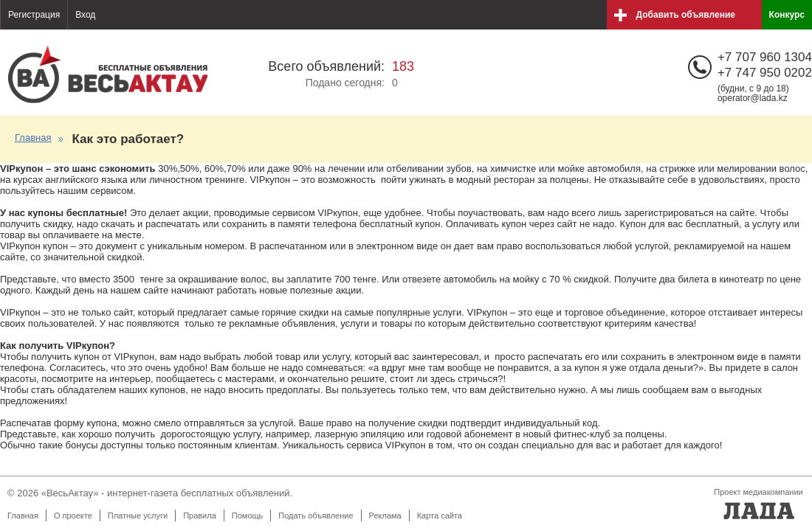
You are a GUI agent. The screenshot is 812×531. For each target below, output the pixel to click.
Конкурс (787, 15)
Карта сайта (440, 516)
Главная (33, 138)
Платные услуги (138, 516)
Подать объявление (316, 516)
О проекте (73, 516)
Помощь (248, 516)
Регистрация (34, 15)
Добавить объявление (686, 15)
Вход (85, 15)
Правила (200, 516)
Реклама (385, 516)
